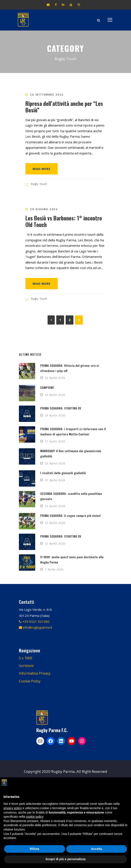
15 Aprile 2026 (55, 480)
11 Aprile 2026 (55, 543)
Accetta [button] (97, 849)
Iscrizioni (26, 666)
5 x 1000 (26, 658)
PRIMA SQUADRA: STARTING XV (61, 408)
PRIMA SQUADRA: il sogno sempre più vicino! (71, 515)
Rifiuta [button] (35, 849)
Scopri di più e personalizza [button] (65, 859)
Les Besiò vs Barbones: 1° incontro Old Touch (64, 221)
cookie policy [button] (35, 817)
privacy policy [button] (13, 808)
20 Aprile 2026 (55, 378)
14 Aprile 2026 (55, 506)
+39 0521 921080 (34, 621)
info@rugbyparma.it (36, 627)
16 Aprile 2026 (55, 463)
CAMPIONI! (47, 387)
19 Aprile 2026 (55, 395)
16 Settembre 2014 (47, 95)
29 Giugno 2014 (44, 209)
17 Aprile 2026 (55, 441)
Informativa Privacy (35, 673)
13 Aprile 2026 (55, 523)
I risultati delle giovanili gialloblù (63, 473)
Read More (41, 169)
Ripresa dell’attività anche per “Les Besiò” (64, 107)
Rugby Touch (39, 184)
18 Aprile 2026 (55, 415)
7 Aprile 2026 (54, 569)
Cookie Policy (30, 681)
